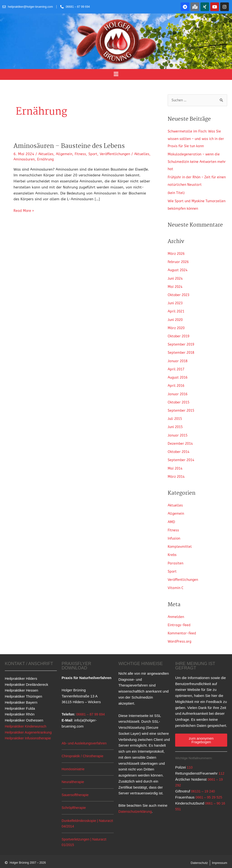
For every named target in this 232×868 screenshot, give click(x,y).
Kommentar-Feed (183, 628)
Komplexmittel (180, 542)
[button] (116, 74)
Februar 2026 (179, 261)
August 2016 (179, 375)
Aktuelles (46, 154)
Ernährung (66, 159)
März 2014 (177, 472)
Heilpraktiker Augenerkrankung (30, 726)
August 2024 (179, 269)
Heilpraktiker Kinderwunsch (27, 720)
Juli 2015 (176, 416)
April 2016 (177, 383)
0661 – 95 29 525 (209, 791)
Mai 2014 (176, 464)
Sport (95, 154)
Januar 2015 (178, 432)
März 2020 (177, 326)
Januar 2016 (178, 391)
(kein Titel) (177, 192)
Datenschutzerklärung (136, 806)
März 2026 (177, 253)
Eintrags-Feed (180, 619)
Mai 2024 (176, 285)
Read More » (24, 210)
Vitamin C (176, 583)
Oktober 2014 (179, 448)
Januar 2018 (178, 359)
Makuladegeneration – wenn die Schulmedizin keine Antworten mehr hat (195, 161)
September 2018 (182, 350)
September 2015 (182, 407)
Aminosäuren (43, 159)
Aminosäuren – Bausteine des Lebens (72, 146)
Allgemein (65, 154)
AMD (172, 518)
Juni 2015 (176, 424)
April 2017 (177, 367)
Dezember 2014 (181, 440)
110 (190, 761)
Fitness (82, 154)
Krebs (172, 550)
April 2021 (177, 310)
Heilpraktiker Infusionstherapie (29, 732)
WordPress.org (180, 636)
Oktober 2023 (179, 293)
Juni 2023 (176, 301)
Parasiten (176, 558)
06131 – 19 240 (204, 785)
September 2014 (182, 456)
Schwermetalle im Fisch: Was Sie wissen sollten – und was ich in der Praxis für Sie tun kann (196, 139)
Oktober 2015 (179, 399)
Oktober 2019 (179, 334)
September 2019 (182, 342)
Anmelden (176, 611)
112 (222, 767)
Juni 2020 (176, 318)
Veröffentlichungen (119, 154)
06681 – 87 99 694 (91, 708)
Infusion (174, 534)
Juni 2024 (176, 277)
